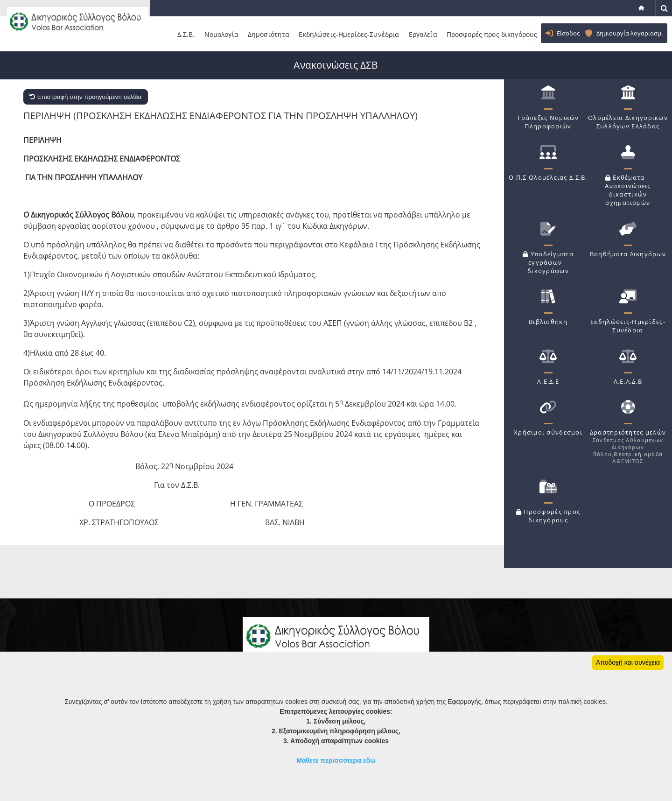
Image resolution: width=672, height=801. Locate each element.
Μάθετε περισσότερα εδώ (336, 760)
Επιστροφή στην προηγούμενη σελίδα (86, 96)
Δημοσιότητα (274, 35)
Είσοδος (568, 33)
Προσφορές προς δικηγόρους (498, 35)
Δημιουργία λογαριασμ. (630, 33)
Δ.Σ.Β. (192, 35)
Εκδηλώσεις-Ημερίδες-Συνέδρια (355, 35)
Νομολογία (227, 35)
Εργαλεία (429, 35)
